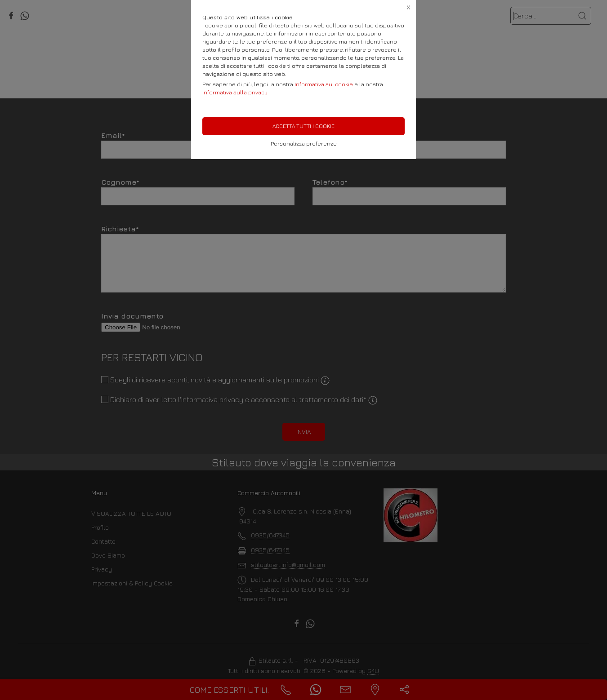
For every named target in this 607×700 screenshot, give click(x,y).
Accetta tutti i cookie (303, 126)
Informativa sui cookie (324, 84)
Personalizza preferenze (304, 144)
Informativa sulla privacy (235, 92)
